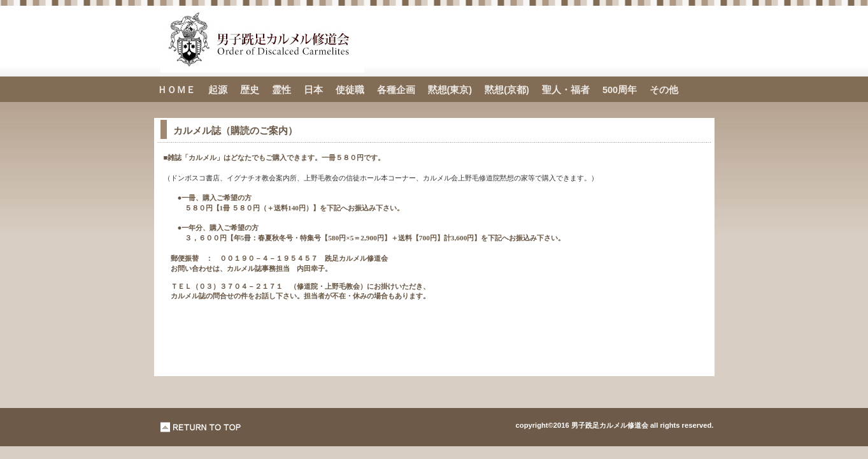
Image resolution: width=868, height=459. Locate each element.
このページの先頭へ (201, 427)
